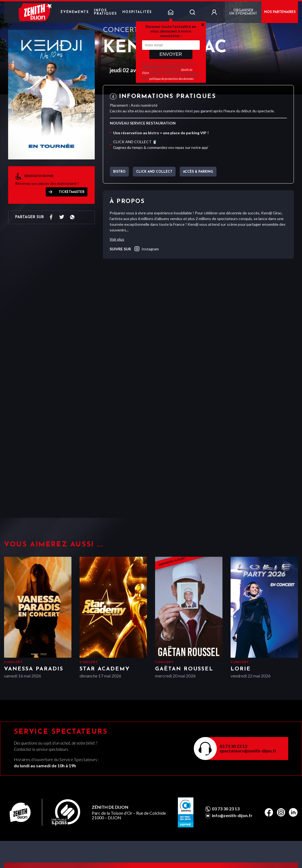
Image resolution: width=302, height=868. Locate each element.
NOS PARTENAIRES (280, 12)
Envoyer (171, 54)
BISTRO (119, 172)
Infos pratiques (105, 12)
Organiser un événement (243, 12)
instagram (146, 249)
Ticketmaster (72, 192)
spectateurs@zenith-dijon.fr (248, 751)
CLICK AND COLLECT (154, 172)
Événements (75, 12)
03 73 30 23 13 (233, 746)
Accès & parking (198, 172)
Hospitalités (137, 12)
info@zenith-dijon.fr (232, 815)
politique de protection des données (171, 79)
